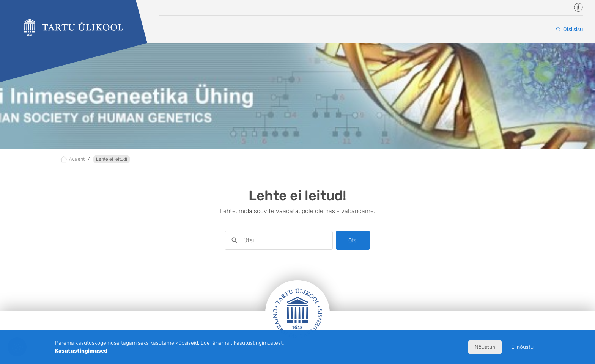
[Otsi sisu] (569, 29)
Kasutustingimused (81, 351)
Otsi (353, 241)
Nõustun (485, 347)
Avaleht (77, 159)
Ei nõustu (522, 347)
